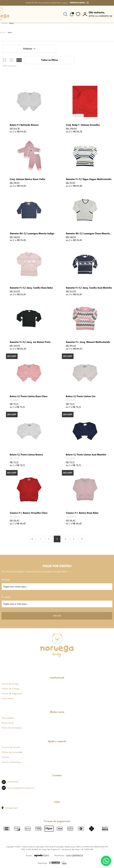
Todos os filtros (49, 60)
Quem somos (8, 698)
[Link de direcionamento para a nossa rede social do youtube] (65, 663)
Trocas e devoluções (11, 747)
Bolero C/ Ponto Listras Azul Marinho (86, 455)
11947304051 (10, 782)
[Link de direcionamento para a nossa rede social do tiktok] (73, 663)
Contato (5, 757)
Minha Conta (8, 723)
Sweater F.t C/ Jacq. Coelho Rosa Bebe (31, 288)
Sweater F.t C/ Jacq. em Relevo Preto (30, 342)
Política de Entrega (10, 689)
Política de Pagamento (12, 694)
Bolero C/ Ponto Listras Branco (26, 455)
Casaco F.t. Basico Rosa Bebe (82, 513)
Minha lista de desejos (12, 728)
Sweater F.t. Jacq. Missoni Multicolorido (88, 342)
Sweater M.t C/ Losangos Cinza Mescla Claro (88, 234)
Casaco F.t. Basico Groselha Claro (29, 513)
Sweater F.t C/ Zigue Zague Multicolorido (89, 179)
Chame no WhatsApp (11, 762)
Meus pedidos (8, 718)
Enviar (57, 616)
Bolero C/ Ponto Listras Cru (81, 396)
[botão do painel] (98, 14)
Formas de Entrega (10, 684)
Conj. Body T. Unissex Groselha (83, 125)
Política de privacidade (12, 752)
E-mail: (6, 597)
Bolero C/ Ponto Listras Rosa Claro (29, 396)
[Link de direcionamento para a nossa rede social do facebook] (41, 663)
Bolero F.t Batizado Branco (24, 125)
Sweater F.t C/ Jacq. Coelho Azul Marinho (89, 288)
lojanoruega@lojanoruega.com (18, 788)
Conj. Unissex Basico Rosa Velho (28, 179)
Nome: (6, 580)
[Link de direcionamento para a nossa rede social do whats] (57, 663)
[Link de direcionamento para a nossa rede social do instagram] (49, 663)
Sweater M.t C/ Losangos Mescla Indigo (32, 234)
